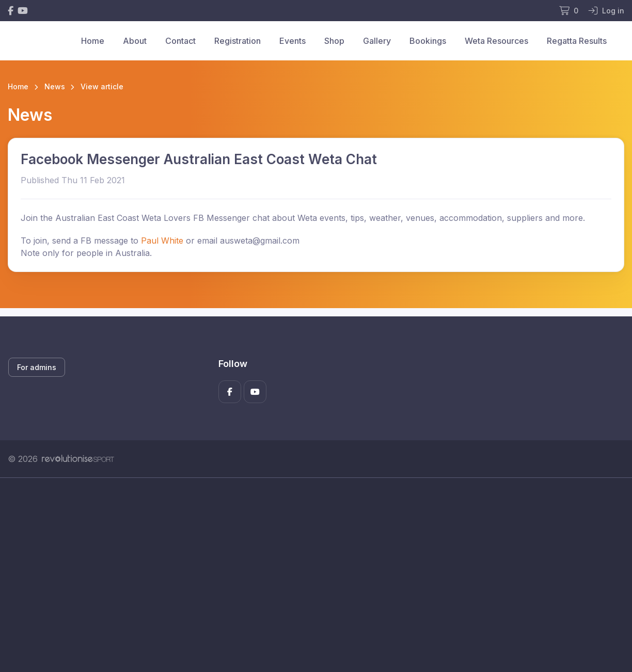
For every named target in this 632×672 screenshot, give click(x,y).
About (135, 41)
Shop (334, 41)
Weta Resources (496, 41)
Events (293, 41)
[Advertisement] (316, 575)
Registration (238, 41)
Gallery (377, 41)
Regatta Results (577, 41)
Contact (180, 41)
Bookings (428, 41)
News (55, 86)
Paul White (162, 241)
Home (93, 41)
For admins (37, 367)
